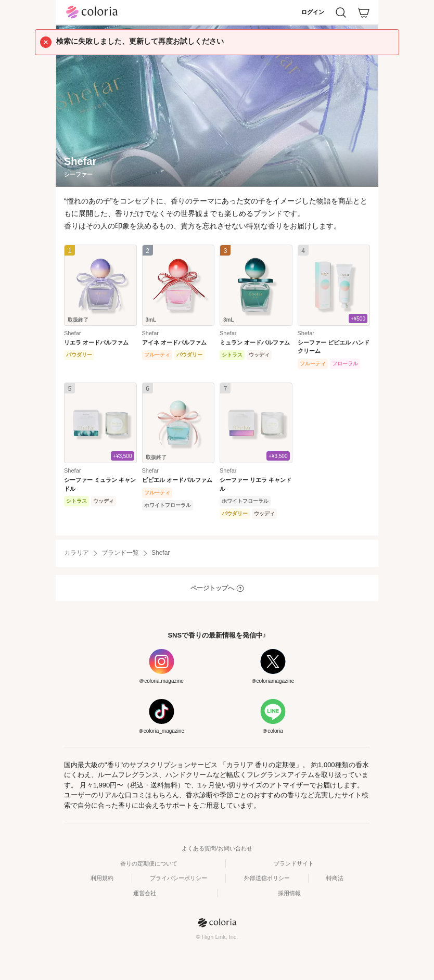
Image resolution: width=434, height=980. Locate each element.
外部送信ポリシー (267, 878)
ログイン (313, 12)
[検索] (341, 12)
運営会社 (145, 893)
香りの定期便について (149, 863)
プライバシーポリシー (178, 878)
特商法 (335, 878)
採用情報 (289, 893)
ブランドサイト (294, 863)
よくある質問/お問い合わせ (217, 848)
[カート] (364, 12)
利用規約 (102, 878)
